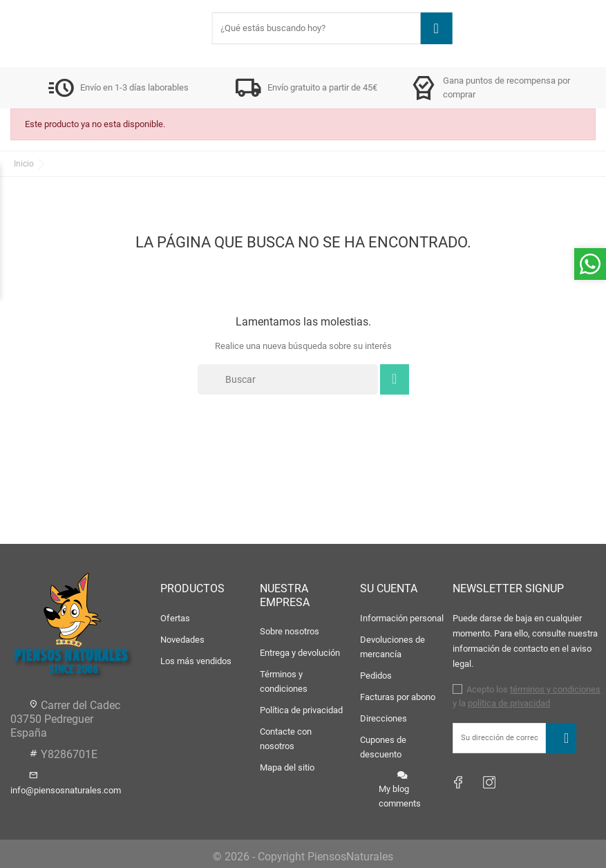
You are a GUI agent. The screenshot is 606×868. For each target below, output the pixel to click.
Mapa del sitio (287, 767)
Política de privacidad (301, 710)
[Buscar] (288, 379)
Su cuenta (389, 588)
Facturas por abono (398, 697)
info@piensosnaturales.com (66, 790)
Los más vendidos (196, 661)
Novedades (182, 640)
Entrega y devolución (300, 653)
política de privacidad (509, 703)
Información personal (402, 618)
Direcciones (384, 718)
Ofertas (175, 618)
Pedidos (376, 676)
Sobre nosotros (290, 631)
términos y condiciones (555, 689)
